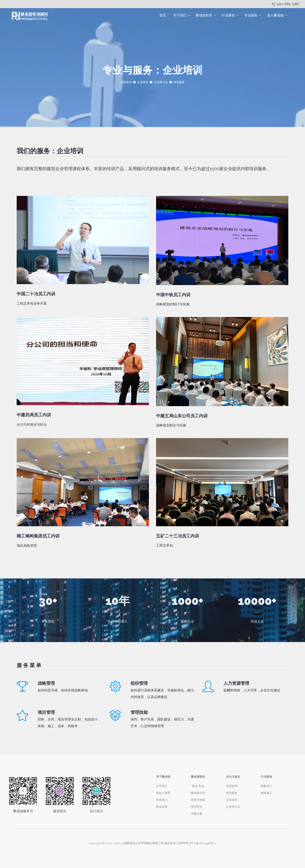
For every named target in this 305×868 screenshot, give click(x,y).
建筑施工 (266, 793)
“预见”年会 (198, 786)
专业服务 (251, 15)
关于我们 (180, 15)
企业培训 (143, 82)
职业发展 (162, 807)
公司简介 (162, 786)
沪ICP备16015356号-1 (202, 843)
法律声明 (182, 843)
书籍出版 (197, 814)
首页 (163, 15)
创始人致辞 (163, 793)
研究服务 (179, 82)
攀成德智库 (204, 15)
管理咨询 (126, 82)
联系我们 (162, 800)
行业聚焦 (228, 15)
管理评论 (197, 807)
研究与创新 (198, 800)
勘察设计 (266, 786)
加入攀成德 (275, 15)
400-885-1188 (285, 4)
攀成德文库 (198, 793)
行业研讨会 (161, 82)
